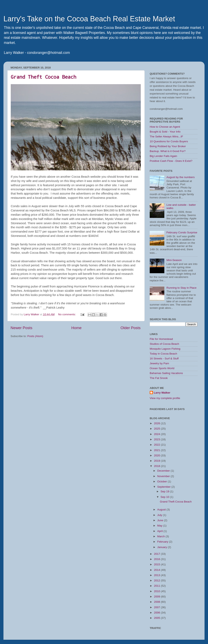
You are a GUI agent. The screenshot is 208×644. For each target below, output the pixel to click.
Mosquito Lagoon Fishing (165, 349)
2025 (157, 429)
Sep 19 (165, 491)
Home (76, 328)
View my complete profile (165, 398)
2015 (157, 564)
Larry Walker (162, 393)
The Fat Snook (159, 378)
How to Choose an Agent (165, 127)
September (164, 487)
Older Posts (131, 328)
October (162, 481)
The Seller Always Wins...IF (166, 137)
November (164, 476)
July (160, 515)
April (160, 531)
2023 (157, 439)
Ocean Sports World (162, 368)
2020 (157, 455)
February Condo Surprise (182, 232)
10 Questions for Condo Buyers (169, 141)
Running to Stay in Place (181, 288)
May (160, 526)
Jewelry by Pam (159, 363)
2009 (157, 597)
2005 (157, 618)
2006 (157, 613)
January (162, 547)
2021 (157, 450)
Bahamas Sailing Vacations (166, 373)
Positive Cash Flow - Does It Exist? (171, 161)
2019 (157, 461)
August (162, 510)
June (161, 520)
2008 (157, 602)
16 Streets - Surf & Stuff (164, 358)
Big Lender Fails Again (163, 156)
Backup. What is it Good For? (168, 151)
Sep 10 (165, 497)
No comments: (67, 314)
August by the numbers (180, 177)
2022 (157, 445)
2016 (157, 559)
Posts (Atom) (35, 336)
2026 (157, 423)
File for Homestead (161, 339)
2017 (157, 554)
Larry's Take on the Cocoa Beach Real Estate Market (89, 19)
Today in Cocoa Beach (163, 354)
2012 (157, 580)
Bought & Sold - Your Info (165, 132)
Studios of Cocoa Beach (164, 344)
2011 (157, 586)
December (164, 471)
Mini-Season (174, 260)
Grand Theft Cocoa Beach (43, 77)
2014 (157, 570)
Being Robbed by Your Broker (168, 146)
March (161, 536)
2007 (157, 607)
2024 (157, 434)
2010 (157, 591)
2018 (157, 466)
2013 (157, 575)
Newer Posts (21, 328)
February (163, 542)
